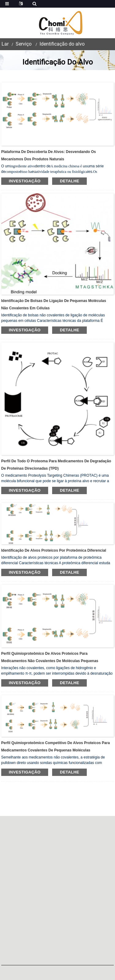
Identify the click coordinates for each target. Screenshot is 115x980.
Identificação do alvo (62, 44)
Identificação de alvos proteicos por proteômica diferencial (54, 550)
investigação (25, 181)
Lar (5, 44)
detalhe (69, 181)
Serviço (24, 44)
